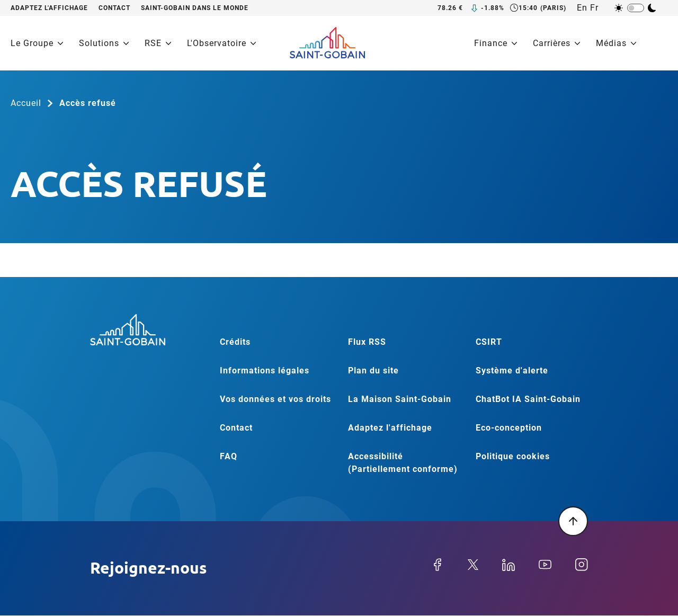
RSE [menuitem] (158, 43)
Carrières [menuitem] (556, 43)
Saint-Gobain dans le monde (195, 8)
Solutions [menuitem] (104, 43)
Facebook (438, 565)
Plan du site (373, 371)
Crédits (235, 342)
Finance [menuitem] (496, 43)
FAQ (229, 456)
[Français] (597, 8)
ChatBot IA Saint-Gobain (528, 399)
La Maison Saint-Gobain (400, 399)
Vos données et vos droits (275, 399)
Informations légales (265, 371)
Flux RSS (367, 342)
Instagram (582, 565)
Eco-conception (509, 428)
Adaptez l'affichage (49, 8)
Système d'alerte (512, 371)
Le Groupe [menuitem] (37, 43)
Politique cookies (513, 456)
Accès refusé (88, 103)
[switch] (636, 8)
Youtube (545, 565)
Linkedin (508, 565)
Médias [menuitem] (616, 43)
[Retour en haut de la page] (573, 521)
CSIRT (489, 342)
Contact (114, 8)
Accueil (26, 103)
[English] (583, 8)
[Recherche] (661, 43)
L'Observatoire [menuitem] (221, 43)
